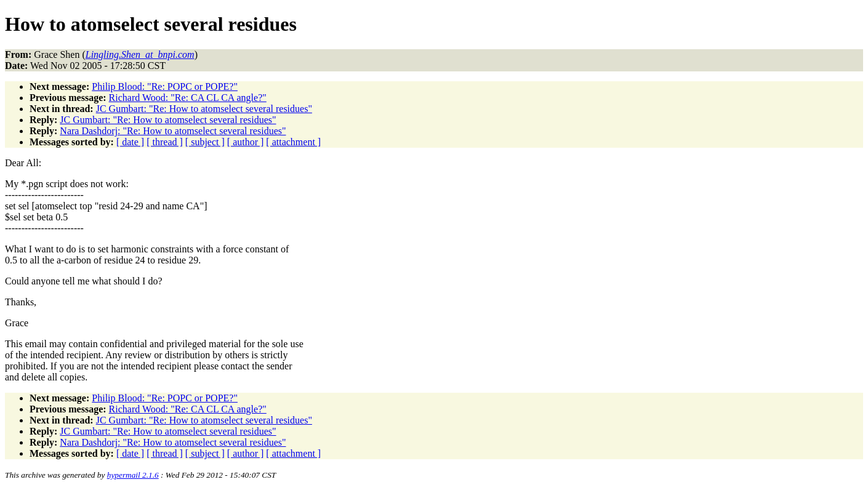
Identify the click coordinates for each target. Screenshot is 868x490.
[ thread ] (165, 142)
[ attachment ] (293, 142)
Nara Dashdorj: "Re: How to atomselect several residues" (173, 131)
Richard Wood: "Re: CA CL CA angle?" (188, 98)
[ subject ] (205, 142)
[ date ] (130, 142)
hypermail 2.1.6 (133, 475)
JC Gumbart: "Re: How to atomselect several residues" (204, 109)
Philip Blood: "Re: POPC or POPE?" (165, 86)
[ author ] (246, 142)
